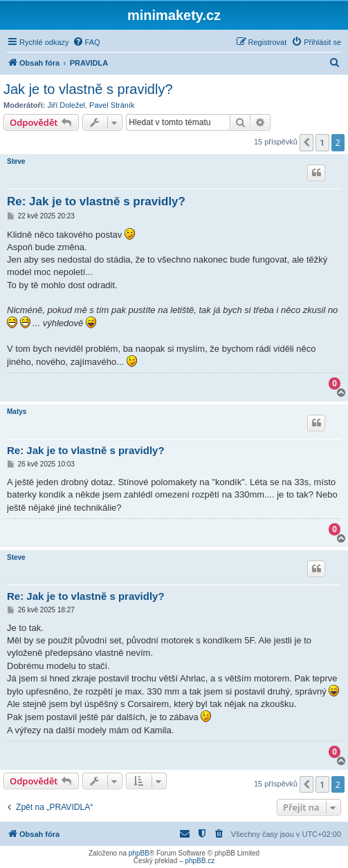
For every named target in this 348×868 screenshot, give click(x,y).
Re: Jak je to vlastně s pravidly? (96, 201)
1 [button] (322, 142)
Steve (16, 161)
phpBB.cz (200, 861)
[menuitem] (86, 42)
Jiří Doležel (66, 105)
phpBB (139, 853)
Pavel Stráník (112, 105)
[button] (306, 142)
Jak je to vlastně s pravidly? (88, 89)
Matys (17, 412)
